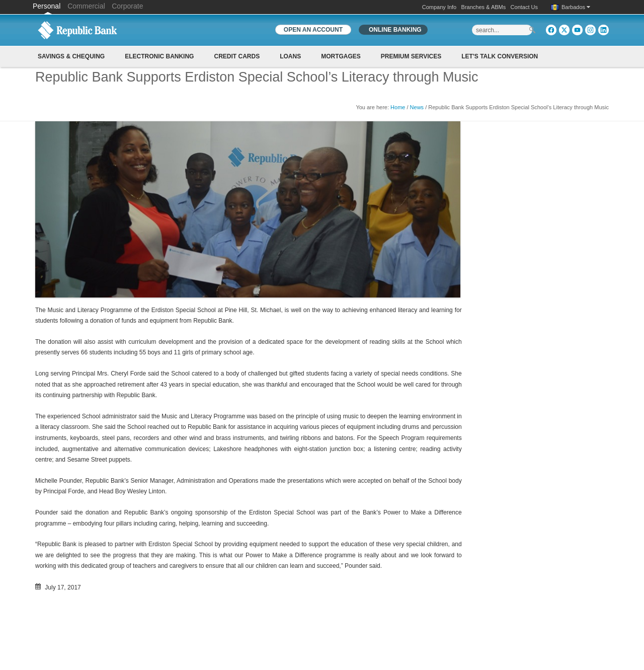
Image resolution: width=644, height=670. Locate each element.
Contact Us (524, 7)
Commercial (86, 6)
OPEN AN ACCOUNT (313, 30)
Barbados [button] (576, 7)
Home (398, 107)
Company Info (439, 7)
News (417, 107)
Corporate (127, 6)
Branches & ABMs (484, 7)
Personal (48, 6)
